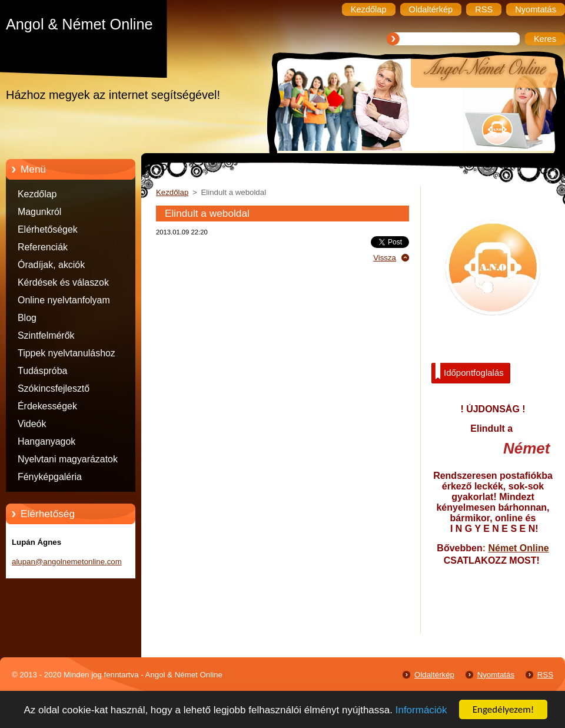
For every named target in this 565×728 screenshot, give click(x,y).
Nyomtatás (496, 675)
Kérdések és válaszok (63, 282)
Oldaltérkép (434, 675)
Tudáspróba (42, 371)
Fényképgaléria (50, 477)
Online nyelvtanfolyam (64, 300)
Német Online (518, 548)
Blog (27, 318)
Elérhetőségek (48, 229)
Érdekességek (47, 406)
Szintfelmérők (46, 335)
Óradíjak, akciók (51, 265)
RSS (545, 675)
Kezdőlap (37, 194)
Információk (421, 710)
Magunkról (39, 212)
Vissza (385, 258)
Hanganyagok (46, 441)
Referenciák (43, 247)
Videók (32, 424)
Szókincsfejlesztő (54, 388)
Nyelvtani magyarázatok (68, 459)
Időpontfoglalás (469, 372)
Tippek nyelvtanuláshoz (67, 353)
